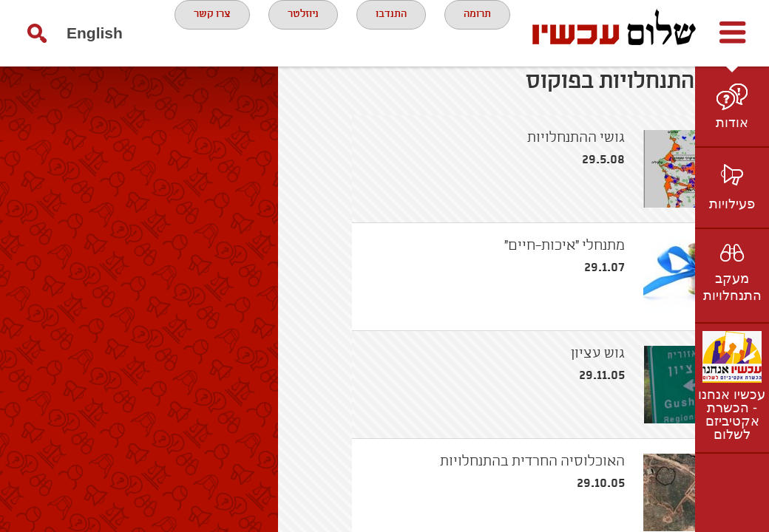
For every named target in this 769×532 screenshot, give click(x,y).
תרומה (440, 33)
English (65, 99)
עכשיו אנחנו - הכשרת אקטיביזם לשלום (732, 415)
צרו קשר (342, 92)
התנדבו (344, 33)
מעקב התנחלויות (732, 287)
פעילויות (732, 204)
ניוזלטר (245, 33)
